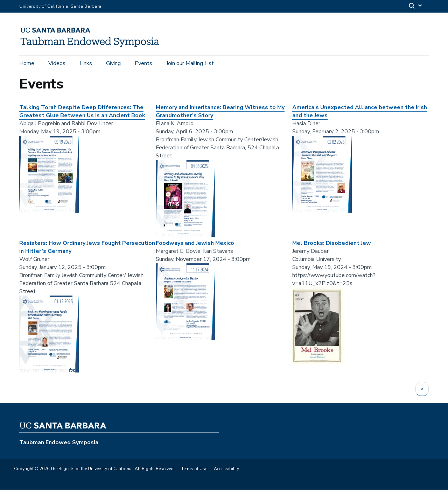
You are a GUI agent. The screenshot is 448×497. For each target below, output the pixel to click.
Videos (57, 64)
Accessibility (226, 476)
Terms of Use (194, 476)
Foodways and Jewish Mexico (195, 250)
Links (86, 64)
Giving (113, 64)
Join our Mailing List (190, 64)
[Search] (416, 6)
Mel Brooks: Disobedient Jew (332, 250)
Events (143, 64)
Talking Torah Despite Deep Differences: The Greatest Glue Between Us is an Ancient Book (82, 119)
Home (27, 64)
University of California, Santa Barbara (60, 6)
